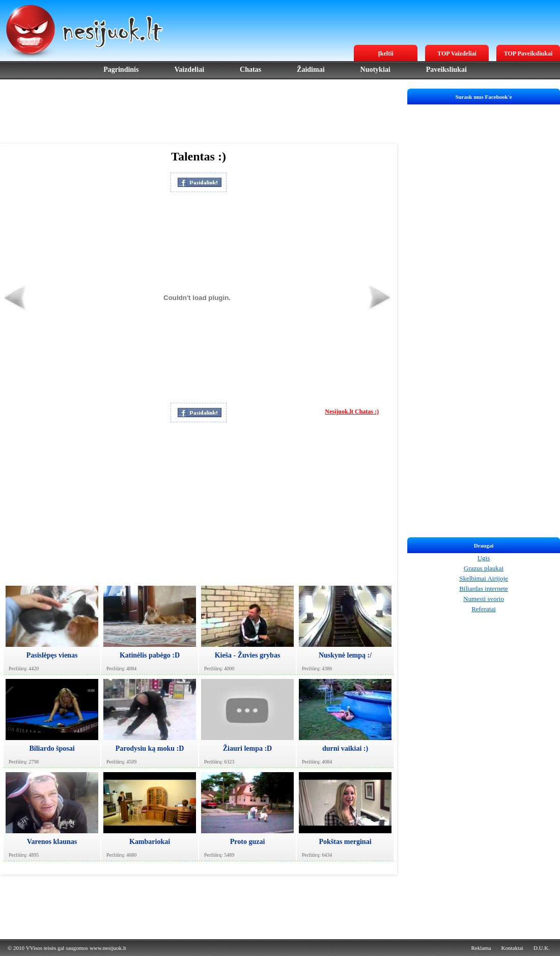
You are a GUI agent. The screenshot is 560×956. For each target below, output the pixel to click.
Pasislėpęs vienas (52, 655)
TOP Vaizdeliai (457, 53)
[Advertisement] (199, 112)
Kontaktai (512, 948)
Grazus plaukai (484, 568)
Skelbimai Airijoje (484, 578)
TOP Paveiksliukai (528, 53)
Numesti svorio (484, 599)
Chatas (250, 70)
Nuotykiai (375, 70)
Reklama (481, 948)
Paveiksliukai (446, 70)
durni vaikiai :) (345, 748)
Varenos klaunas (52, 842)
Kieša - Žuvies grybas (248, 655)
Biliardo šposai (52, 748)
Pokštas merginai (345, 842)
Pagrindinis (121, 70)
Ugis (484, 558)
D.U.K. (542, 948)
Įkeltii (386, 53)
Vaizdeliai (189, 70)
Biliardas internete (484, 589)
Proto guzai (248, 842)
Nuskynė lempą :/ (345, 655)
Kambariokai (150, 842)
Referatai (484, 609)
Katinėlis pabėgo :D (150, 655)
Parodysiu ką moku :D (150, 748)
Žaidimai (311, 70)
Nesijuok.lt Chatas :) (352, 412)
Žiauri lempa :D (247, 748)
